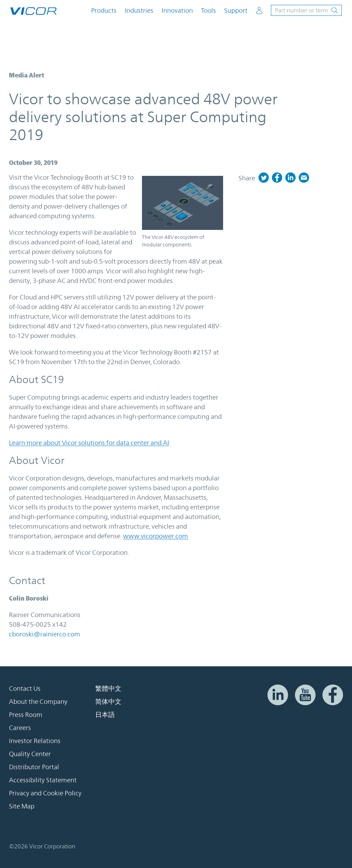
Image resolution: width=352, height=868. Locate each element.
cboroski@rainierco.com (45, 634)
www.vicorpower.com (156, 536)
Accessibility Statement (43, 780)
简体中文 (108, 701)
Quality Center (30, 754)
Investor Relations (35, 741)
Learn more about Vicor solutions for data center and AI (89, 443)
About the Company (38, 701)
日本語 (105, 714)
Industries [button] (139, 10)
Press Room (26, 714)
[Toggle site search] (306, 10)
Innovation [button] (177, 10)
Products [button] (104, 10)
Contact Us (25, 688)
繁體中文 (108, 688)
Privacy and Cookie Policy (45, 793)
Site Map (22, 806)
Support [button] (236, 10)
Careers (20, 728)
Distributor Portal (34, 767)
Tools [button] (208, 10)
